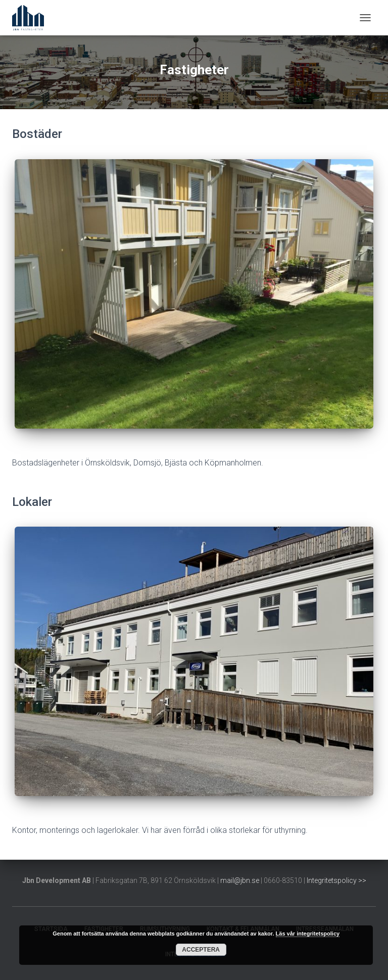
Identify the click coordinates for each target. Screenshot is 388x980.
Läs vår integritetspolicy (308, 934)
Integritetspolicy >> (336, 880)
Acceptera (201, 950)
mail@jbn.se (240, 880)
